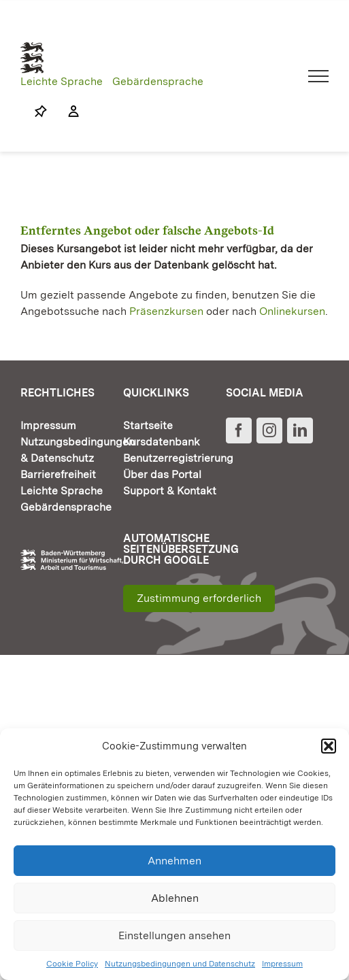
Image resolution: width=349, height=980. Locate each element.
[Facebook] (239, 430)
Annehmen (174, 861)
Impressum (282, 964)
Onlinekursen (292, 311)
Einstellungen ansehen (174, 935)
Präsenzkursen (166, 311)
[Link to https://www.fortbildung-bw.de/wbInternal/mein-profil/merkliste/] (41, 112)
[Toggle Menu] (319, 76)
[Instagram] (269, 430)
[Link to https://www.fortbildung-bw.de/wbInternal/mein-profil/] (67, 112)
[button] (329, 746)
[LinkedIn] (300, 430)
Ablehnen (175, 898)
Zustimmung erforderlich (199, 598)
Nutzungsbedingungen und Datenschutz (180, 964)
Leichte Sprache (62, 81)
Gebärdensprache (158, 81)
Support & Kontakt (170, 491)
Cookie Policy (72, 964)
